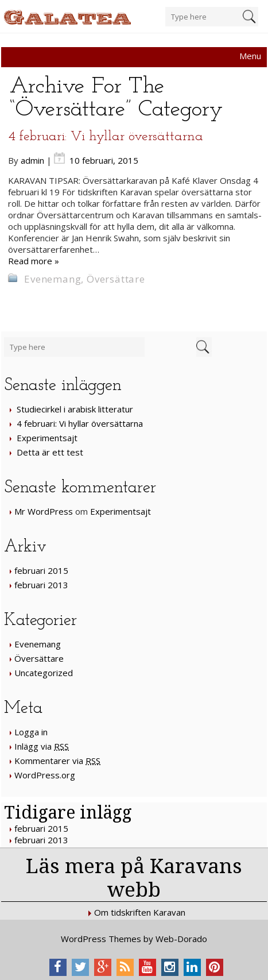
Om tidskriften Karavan (140, 912)
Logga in (31, 732)
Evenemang (53, 279)
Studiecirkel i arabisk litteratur (75, 409)
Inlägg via (42, 746)
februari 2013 (41, 585)
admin (32, 160)
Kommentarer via (57, 761)
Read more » (34, 261)
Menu (250, 56)
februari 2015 (41, 570)
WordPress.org (45, 775)
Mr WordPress (44, 511)
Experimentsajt (47, 438)
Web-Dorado (181, 939)
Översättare (116, 279)
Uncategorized (44, 673)
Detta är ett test (50, 452)
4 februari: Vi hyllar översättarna (106, 137)
